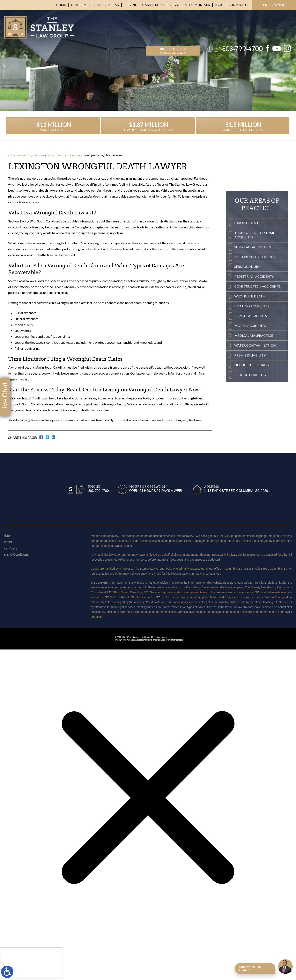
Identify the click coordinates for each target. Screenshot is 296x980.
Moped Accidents (250, 394)
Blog (219, 5)
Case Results (154, 5)
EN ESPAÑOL (274, 5)
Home (61, 5)
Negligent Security (252, 433)
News (175, 5)
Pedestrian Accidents (254, 345)
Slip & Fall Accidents (253, 315)
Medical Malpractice (254, 404)
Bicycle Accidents (251, 384)
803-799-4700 (240, 26)
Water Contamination (255, 414)
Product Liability (250, 443)
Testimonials (198, 5)
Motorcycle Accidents (255, 325)
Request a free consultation (173, 26)
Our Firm (79, 5)
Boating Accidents (252, 374)
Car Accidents (247, 291)
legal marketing (145, 640)
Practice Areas (105, 5)
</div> (31, 963)
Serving (131, 5)
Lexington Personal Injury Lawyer (65, 155)
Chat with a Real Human (250, 968)
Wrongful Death (250, 365)
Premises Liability (250, 424)
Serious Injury (247, 335)
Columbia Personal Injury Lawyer (26, 155)
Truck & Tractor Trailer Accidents (256, 303)
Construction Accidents (257, 355)
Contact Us (239, 5)
